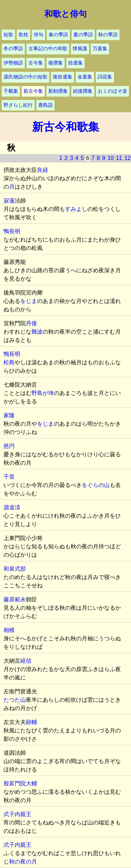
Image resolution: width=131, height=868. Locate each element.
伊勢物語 (13, 63)
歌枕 (23, 35)
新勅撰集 (58, 91)
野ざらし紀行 (18, 105)
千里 (9, 477)
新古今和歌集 (66, 127)
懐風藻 (80, 49)
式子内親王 (17, 814)
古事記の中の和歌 (48, 49)
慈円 (9, 446)
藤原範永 (15, 599)
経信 (26, 661)
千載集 (11, 91)
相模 (9, 630)
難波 (37, 332)
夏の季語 (83, 35)
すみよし (76, 209)
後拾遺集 (63, 77)
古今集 (36, 63)
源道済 (12, 507)
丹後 (31, 323)
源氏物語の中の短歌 (26, 77)
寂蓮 (9, 201)
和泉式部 (15, 569)
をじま (29, 301)
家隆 (9, 415)
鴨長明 (12, 231)
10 (111, 158)
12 (128, 158)
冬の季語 (13, 49)
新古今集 (33, 91)
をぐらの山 (96, 485)
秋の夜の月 (23, 862)
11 (119, 158)
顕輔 (31, 722)
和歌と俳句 (65, 14)
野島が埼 (43, 393)
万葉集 (100, 49)
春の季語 (58, 35)
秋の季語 (108, 35)
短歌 (8, 35)
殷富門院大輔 (20, 783)
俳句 (38, 35)
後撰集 (56, 63)
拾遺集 (75, 63)
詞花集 (105, 77)
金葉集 (85, 77)
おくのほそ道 (112, 91)
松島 (9, 362)
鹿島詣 (45, 105)
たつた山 (15, 700)
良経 (43, 170)
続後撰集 (83, 91)
